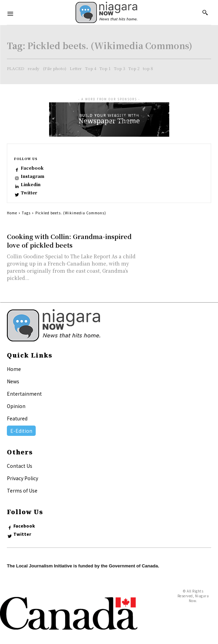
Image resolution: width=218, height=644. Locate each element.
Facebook (32, 168)
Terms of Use (22, 490)
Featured (17, 418)
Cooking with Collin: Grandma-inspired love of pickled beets (69, 241)
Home (12, 213)
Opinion (16, 406)
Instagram (32, 176)
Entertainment (24, 394)
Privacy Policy (22, 478)
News (13, 381)
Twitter (29, 193)
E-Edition (21, 431)
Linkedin (31, 184)
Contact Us (20, 466)
